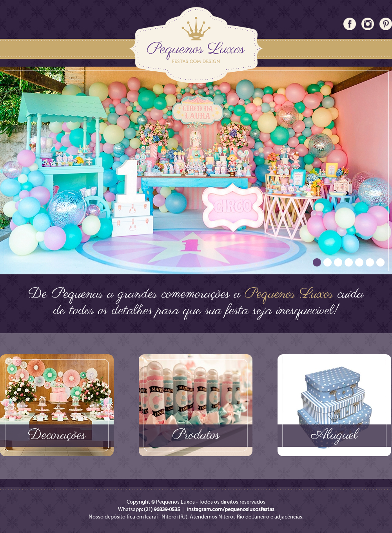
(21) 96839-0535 (162, 510)
